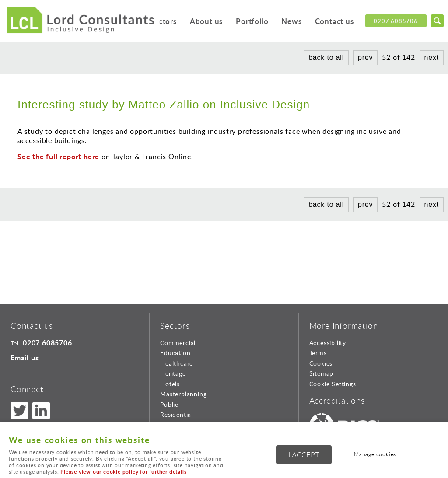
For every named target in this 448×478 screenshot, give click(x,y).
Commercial (178, 343)
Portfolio (251, 22)
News (291, 22)
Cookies (321, 363)
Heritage (173, 373)
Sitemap (322, 373)
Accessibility (328, 343)
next (432, 58)
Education (175, 353)
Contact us (334, 22)
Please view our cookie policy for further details (123, 472)
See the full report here (58, 156)
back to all (326, 58)
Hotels (170, 384)
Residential (177, 414)
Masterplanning (183, 394)
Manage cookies (376, 455)
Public (169, 404)
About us (205, 22)
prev (365, 58)
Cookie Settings (333, 384)
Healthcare (177, 363)
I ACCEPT (304, 455)
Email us (24, 358)
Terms (318, 353)
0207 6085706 (396, 21)
